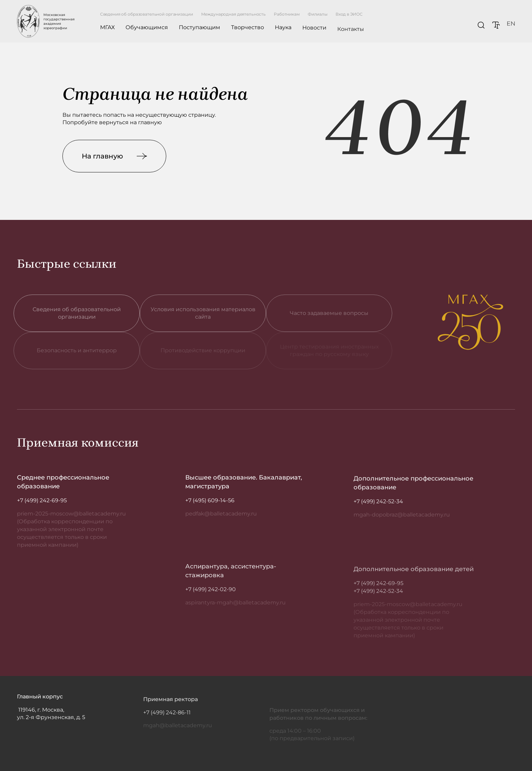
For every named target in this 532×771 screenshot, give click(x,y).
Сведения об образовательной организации (147, 14)
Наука (283, 29)
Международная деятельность (234, 14)
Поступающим (199, 28)
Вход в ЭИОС (349, 16)
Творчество (248, 28)
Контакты (351, 36)
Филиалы (318, 14)
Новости (314, 32)
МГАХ (107, 27)
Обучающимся (147, 27)
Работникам (287, 14)
